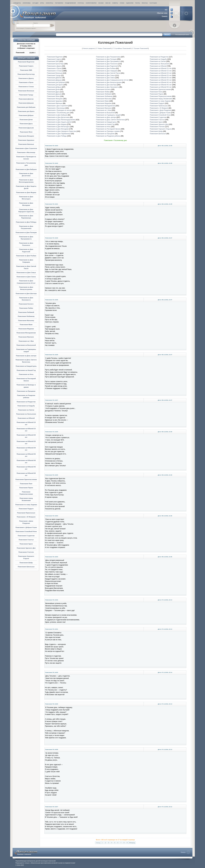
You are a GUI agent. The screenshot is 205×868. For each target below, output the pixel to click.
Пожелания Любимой (26, 312)
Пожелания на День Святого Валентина (110, 120)
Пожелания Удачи (26, 544)
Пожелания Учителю (26, 552)
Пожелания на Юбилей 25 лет (161, 75)
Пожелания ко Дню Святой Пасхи (108, 73)
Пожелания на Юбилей (26, 418)
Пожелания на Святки (26, 410)
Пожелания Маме (26, 325)
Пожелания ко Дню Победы (26, 222)
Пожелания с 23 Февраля (26, 517)
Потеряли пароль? (31, 28)
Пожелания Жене (26, 132)
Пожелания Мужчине (26, 337)
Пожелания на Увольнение (26, 414)
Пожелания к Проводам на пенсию (59, 110)
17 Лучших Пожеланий (140, 48)
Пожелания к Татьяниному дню (58, 113)
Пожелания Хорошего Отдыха (161, 129)
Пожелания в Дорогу (26, 78)
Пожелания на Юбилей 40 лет (161, 82)
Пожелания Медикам (26, 329)
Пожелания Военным (26, 91)
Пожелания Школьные (26, 567)
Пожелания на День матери (26, 356)
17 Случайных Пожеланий (122, 48)
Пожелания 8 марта (26, 66)
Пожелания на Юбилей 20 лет (161, 73)
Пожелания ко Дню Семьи (26, 273)
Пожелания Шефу (26, 563)
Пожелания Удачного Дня (26, 548)
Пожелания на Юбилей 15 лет (161, 71)
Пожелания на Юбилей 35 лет (161, 80)
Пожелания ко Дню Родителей (107, 66)
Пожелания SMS (26, 70)
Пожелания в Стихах (26, 87)
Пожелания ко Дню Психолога (107, 64)
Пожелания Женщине (26, 136)
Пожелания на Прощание (26, 391)
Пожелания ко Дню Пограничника (108, 57)
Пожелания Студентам (26, 536)
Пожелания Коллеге (26, 304)
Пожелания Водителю (26, 62)
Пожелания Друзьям (26, 128)
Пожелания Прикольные (26, 513)
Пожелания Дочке (26, 120)
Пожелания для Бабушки (26, 107)
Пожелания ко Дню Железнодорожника (61, 120)
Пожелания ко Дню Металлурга (58, 127)
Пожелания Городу (26, 95)
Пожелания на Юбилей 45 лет (161, 85)
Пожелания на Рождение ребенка (108, 136)
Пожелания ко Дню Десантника (58, 117)
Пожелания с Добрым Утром (26, 527)
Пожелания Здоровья (26, 140)
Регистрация (20, 28)
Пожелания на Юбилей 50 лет (161, 87)
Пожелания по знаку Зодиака (26, 505)
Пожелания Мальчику (26, 320)
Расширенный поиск (182, 35)
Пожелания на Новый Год (26, 370)
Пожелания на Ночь (26, 374)
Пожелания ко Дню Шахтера (26, 294)
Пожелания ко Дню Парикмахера (59, 134)
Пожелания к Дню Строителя (26, 148)
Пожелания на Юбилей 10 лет (161, 68)
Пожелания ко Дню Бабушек (26, 169)
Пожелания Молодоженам (26, 333)
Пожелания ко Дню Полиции (26, 232)
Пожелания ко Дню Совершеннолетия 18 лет (112, 80)
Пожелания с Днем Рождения (160, 110)
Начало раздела (89, 48)
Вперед (132, 843)
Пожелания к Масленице (26, 152)
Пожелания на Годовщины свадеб (108, 115)
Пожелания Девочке (26, 99)
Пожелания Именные (26, 144)
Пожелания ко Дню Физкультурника (109, 82)
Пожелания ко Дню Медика (26, 192)
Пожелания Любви (26, 308)
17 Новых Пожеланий (103, 48)
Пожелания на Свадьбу (26, 406)
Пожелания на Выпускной (26, 345)
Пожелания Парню (26, 488)
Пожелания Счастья (26, 540)
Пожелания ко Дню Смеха (26, 277)
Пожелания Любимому (26, 316)
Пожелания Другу (26, 124)
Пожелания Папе (26, 484)
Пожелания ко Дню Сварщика (107, 71)
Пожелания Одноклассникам (26, 479)
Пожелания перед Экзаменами (161, 99)
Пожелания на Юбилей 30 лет (161, 78)
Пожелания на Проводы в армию (108, 131)
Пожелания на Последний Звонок (108, 129)
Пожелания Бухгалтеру (26, 74)
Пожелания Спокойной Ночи (26, 531)
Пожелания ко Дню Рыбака (26, 256)
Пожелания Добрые (26, 115)
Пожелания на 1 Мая (26, 341)
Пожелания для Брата (26, 111)
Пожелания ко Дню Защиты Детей (59, 122)
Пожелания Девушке (26, 103)
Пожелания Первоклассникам (161, 96)
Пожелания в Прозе (26, 82)
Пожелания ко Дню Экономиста (107, 87)
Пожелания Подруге (26, 509)
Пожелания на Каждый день (26, 366)
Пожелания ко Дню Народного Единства (61, 131)
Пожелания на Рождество (26, 402)
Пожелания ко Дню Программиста (108, 61)
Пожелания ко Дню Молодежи (58, 129)
